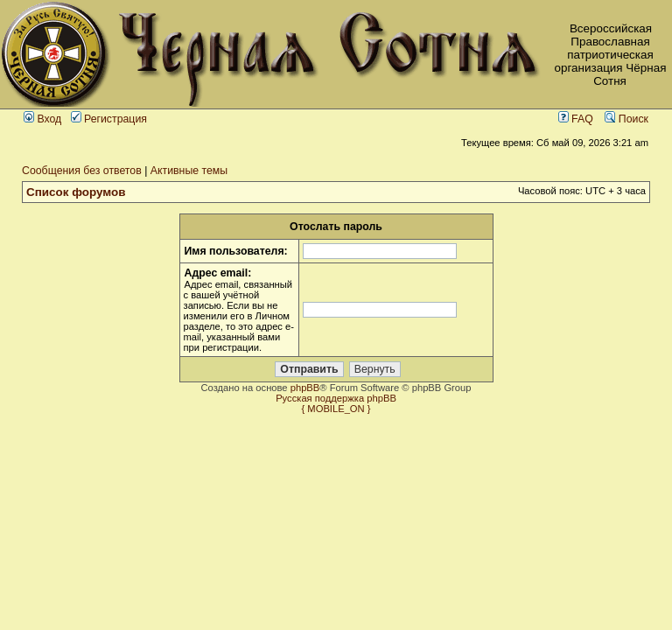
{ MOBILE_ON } (336, 409)
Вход (42, 119)
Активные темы (189, 171)
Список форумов (76, 192)
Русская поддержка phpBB (336, 398)
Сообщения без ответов (82, 171)
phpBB (305, 388)
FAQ (576, 119)
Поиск (626, 119)
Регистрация (109, 119)
